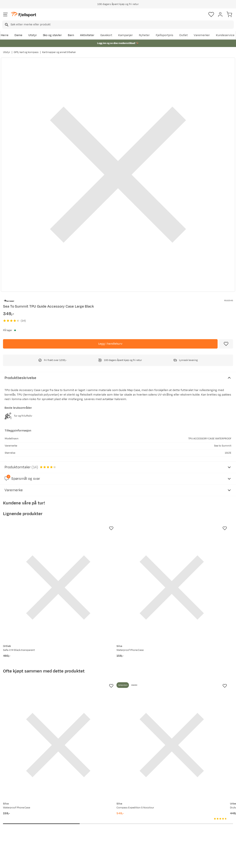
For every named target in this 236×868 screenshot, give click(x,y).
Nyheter (144, 35)
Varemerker (202, 35)
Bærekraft (106, 835)
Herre (5, 35)
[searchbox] (122, 25)
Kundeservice (225, 35)
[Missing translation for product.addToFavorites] (226, 344)
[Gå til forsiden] (23, 15)
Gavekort (106, 35)
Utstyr (33, 35)
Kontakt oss (12, 841)
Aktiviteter (87, 35)
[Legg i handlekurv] (110, 344)
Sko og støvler (52, 35)
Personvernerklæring (104, 862)
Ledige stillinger (110, 829)
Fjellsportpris (165, 35)
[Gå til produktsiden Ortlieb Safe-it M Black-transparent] (39, 568)
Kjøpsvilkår (124, 862)
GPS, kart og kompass (26, 52)
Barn (71, 35)
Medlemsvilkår (109, 823)
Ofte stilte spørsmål (17, 811)
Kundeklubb (107, 817)
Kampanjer (126, 35)
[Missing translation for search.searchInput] (6, 25)
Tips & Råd (11, 829)
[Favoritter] (211, 14)
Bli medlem (220, 779)
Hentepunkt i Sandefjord (20, 835)
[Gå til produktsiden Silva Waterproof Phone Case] (114, 568)
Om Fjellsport (109, 811)
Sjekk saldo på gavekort (19, 817)
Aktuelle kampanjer (64, 811)
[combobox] (118, 25)
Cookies (138, 862)
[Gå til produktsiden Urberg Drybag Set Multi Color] (189, 688)
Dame (18, 35)
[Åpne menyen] (5, 14)
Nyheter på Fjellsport (65, 817)
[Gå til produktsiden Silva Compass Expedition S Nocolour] (114, 688)
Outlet (183, 35)
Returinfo (10, 823)
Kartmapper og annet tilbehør (59, 52)
